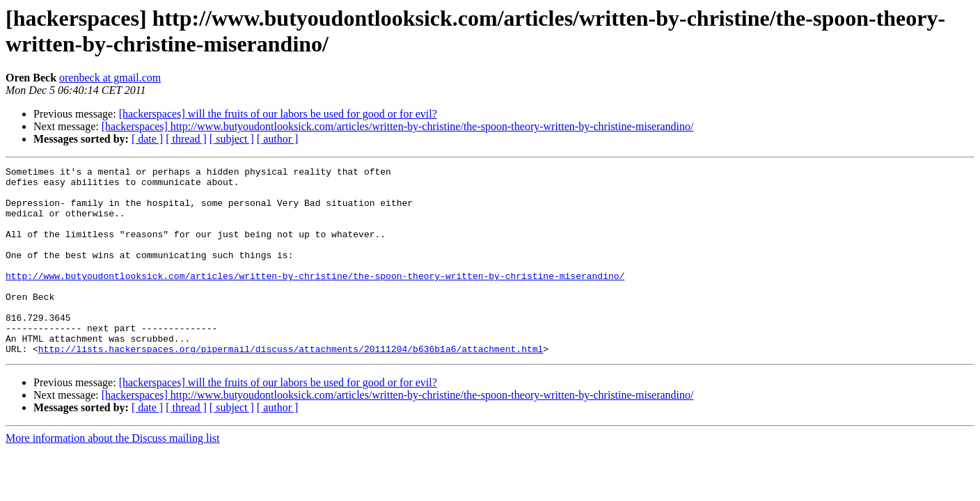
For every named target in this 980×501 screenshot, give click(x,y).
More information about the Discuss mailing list (113, 476)
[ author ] (278, 139)
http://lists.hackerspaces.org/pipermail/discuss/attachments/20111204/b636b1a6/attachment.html (291, 386)
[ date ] (147, 139)
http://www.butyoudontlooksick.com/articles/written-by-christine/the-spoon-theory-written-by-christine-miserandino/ (315, 299)
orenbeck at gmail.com (110, 78)
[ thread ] (186, 139)
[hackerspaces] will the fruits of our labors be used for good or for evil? (278, 114)
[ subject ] (232, 139)
